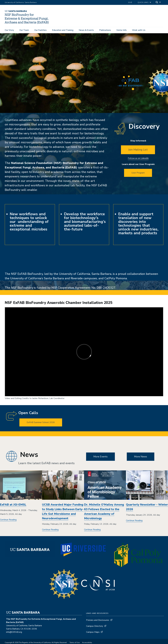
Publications (105, 30)
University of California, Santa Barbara (21, 2)
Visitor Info (121, 30)
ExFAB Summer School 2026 (41, 424)
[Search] (158, 3)
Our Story (9, 30)
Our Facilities (40, 30)
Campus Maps (93, 634)
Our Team (24, 30)
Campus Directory (95, 628)
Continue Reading (8, 521)
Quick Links (143, 2)
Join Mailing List (138, 151)
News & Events (86, 30)
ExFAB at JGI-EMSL (13, 506)
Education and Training (63, 30)
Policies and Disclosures (98, 622)
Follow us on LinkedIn (138, 160)
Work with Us (139, 30)
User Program (138, 175)
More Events (100, 458)
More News (141, 458)
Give (130, 2)
